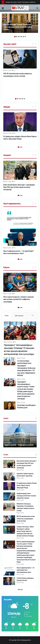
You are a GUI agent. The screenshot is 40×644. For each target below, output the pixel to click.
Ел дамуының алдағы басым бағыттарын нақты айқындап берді (27, 485)
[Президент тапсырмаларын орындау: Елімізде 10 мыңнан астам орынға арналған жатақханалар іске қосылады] (20, 331)
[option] (20, 23)
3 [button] (18, 37)
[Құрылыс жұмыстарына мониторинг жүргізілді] (9, 477)
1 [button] (15, 37)
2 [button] (17, 37)
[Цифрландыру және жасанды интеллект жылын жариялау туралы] (9, 496)
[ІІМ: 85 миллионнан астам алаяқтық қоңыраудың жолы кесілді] (20, 59)
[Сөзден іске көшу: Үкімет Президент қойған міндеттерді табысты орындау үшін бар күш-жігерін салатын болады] (9, 530)
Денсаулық (19, 316)
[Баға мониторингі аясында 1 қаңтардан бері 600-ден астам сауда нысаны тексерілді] (20, 170)
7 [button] (25, 37)
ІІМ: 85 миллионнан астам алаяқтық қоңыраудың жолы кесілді (26, 519)
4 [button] (20, 37)
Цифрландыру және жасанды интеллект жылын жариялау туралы (26, 496)
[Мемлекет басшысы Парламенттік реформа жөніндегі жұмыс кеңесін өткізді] (9, 507)
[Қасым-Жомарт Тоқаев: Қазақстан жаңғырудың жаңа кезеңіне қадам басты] (20, 23)
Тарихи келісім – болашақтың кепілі (19, 445)
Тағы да (20, 589)
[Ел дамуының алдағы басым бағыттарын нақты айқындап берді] (20, 122)
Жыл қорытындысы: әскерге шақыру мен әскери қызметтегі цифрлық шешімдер (19, 299)
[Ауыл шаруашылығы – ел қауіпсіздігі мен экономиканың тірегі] (20, 227)
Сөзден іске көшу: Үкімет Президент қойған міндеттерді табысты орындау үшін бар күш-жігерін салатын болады (25, 531)
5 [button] (22, 37)
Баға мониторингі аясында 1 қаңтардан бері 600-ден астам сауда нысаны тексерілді (19, 187)
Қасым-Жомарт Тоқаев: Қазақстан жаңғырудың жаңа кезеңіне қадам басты (18, 27)
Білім (7, 316)
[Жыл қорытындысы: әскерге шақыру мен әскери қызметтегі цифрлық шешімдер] (20, 282)
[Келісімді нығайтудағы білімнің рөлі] (10, 406)
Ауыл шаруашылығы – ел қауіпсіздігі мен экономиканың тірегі (25, 570)
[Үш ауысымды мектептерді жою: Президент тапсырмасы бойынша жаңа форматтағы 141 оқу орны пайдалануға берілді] (10, 361)
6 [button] (23, 37)
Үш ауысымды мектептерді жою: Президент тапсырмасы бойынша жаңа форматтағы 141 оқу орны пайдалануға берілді (26, 368)
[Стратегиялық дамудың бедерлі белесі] (9, 581)
